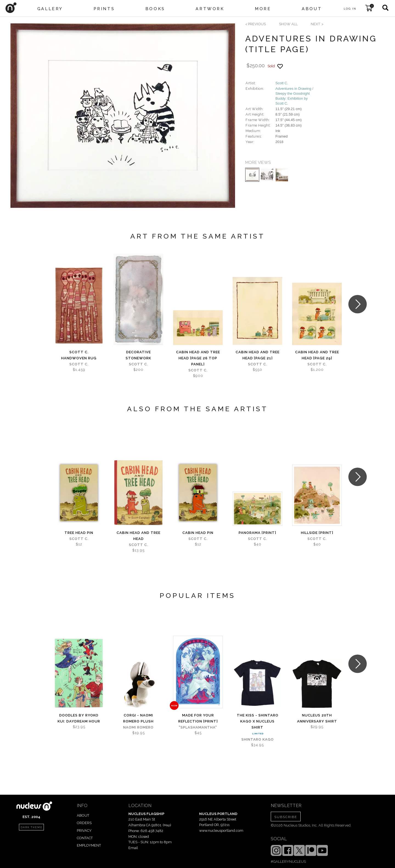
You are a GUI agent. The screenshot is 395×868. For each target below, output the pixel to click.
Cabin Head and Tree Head (139, 536)
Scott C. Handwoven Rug (79, 355)
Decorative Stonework (138, 355)
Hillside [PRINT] (317, 533)
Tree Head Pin (79, 533)
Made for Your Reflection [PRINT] (198, 718)
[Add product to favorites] (280, 66)
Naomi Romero (138, 727)
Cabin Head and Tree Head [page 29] (317, 355)
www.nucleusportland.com (221, 831)
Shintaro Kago (258, 739)
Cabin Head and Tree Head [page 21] (258, 355)
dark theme (32, 827)
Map (167, 825)
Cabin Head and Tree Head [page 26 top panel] (198, 358)
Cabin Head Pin (198, 533)
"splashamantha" (198, 727)
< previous (256, 24)
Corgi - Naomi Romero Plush (138, 718)
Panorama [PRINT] (257, 533)
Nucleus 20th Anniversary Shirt (317, 718)
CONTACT (85, 838)
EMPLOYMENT (89, 845)
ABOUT (83, 815)
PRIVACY (84, 831)
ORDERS (84, 823)
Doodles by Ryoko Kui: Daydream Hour (79, 718)
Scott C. (282, 83)
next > (317, 24)
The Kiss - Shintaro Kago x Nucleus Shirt (258, 721)
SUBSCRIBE (286, 817)
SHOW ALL (288, 24)
